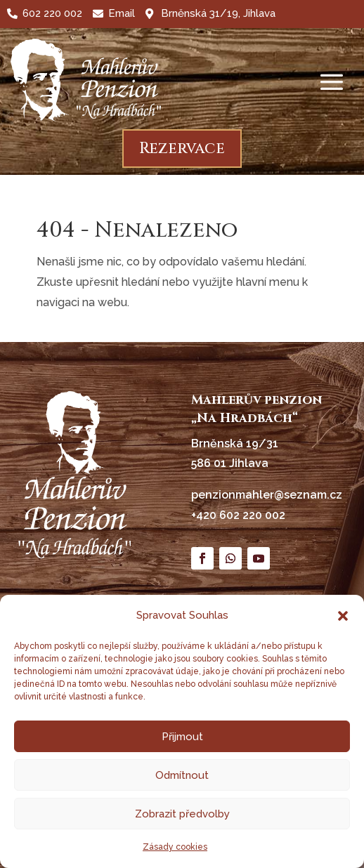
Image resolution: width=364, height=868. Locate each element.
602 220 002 (52, 13)
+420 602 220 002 (238, 515)
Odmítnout (182, 775)
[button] (343, 616)
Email (122, 13)
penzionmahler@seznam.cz (267, 495)
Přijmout (182, 737)
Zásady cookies (175, 847)
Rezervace (182, 149)
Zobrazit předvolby (182, 814)
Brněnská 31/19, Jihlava (218, 13)
